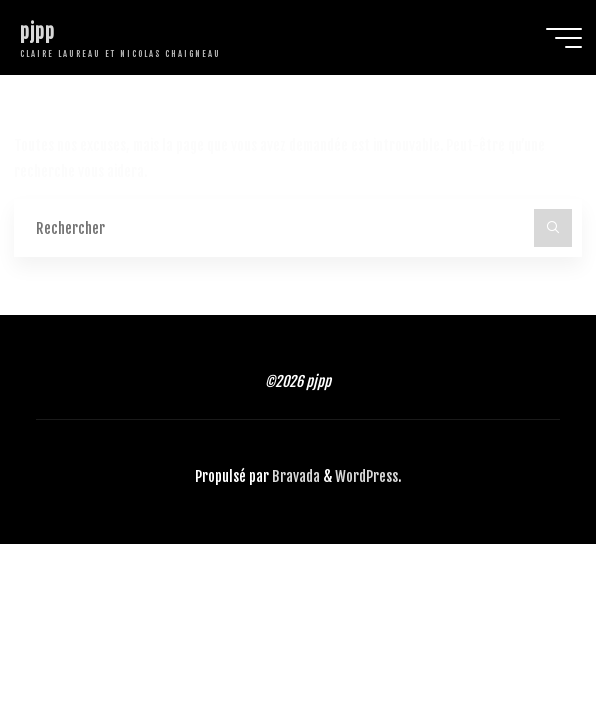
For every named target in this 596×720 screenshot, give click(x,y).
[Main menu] (564, 38)
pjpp (37, 32)
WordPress (366, 476)
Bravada (294, 476)
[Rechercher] (552, 227)
